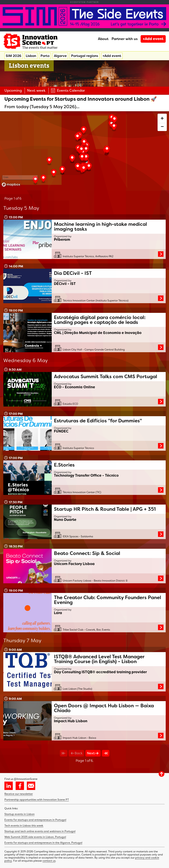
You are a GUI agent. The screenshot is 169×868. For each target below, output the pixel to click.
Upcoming (13, 90)
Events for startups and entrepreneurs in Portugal (35, 820)
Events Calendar (68, 90)
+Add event (153, 39)
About (103, 39)
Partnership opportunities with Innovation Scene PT (37, 800)
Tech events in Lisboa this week (24, 826)
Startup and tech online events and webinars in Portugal (40, 831)
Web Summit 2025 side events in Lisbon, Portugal (35, 837)
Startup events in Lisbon (19, 814)
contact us (49, 861)
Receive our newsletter (19, 794)
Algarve (60, 56)
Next (93, 753)
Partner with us (125, 39)
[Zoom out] (162, 126)
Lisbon (31, 56)
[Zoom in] (162, 118)
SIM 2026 (14, 56)
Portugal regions (85, 56)
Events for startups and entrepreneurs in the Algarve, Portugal (43, 843)
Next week (36, 90)
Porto (45, 56)
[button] (84, 131)
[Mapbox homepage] (11, 185)
